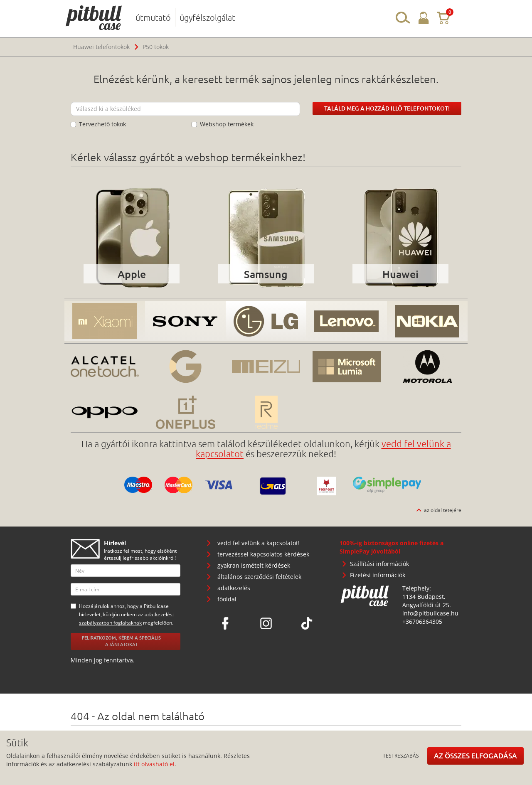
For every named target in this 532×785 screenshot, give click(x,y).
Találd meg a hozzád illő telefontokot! (387, 108)
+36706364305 (422, 621)
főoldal (227, 599)
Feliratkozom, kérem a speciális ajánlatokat (121, 641)
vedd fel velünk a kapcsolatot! (259, 543)
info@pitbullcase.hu (430, 613)
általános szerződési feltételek (259, 577)
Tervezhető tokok (98, 124)
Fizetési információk (378, 575)
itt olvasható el (154, 764)
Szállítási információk (379, 564)
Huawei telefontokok (101, 47)
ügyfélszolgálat (207, 17)
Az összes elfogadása (475, 756)
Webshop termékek (223, 124)
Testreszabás (401, 755)
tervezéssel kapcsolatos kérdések (263, 554)
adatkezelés (234, 588)
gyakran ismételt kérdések (254, 565)
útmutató (153, 17)
